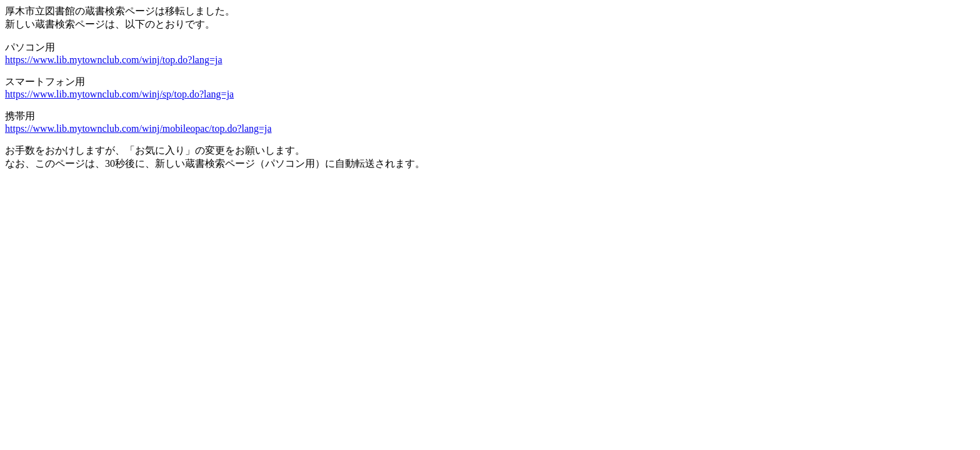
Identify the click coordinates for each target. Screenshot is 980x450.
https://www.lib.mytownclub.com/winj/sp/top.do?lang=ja (119, 94)
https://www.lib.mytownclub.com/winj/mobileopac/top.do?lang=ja (138, 128)
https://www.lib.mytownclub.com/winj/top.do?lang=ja (114, 60)
